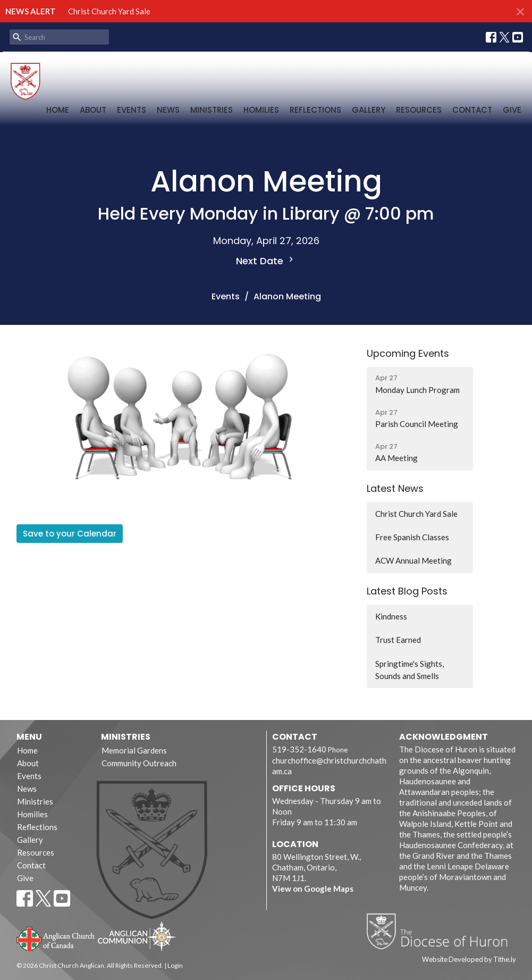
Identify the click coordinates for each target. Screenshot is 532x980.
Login (175, 965)
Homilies (261, 110)
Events (132, 110)
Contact (472, 110)
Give (512, 110)
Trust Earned (398, 640)
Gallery (369, 110)
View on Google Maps (313, 889)
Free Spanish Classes (412, 537)
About (93, 110)
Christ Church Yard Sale (109, 11)
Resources (419, 110)
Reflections (315, 110)
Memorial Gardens (134, 750)
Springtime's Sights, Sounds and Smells (409, 670)
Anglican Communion (137, 936)
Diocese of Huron (441, 931)
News (168, 110)
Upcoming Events (408, 353)
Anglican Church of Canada (56, 938)
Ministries (212, 110)
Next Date (266, 261)
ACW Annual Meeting (413, 560)
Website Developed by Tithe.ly (469, 959)
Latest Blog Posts (407, 591)
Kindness (391, 616)
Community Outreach (139, 763)
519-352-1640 (299, 749)
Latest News (395, 488)
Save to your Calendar (70, 534)
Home (58, 110)
